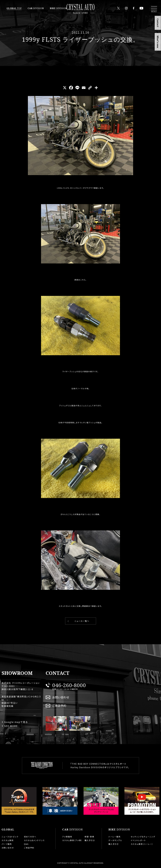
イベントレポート (138, 840)
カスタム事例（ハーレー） (142, 844)
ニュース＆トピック (10, 837)
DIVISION (36, 8)
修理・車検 (89, 837)
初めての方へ (30, 837)
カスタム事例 (8, 840)
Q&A (26, 844)
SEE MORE (11, 726)
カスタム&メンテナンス (34, 840)
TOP (14, 8)
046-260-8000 (69, 685)
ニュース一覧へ (82, 621)
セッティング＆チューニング (143, 837)
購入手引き (90, 840)
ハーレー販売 (115, 837)
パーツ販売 (7, 844)
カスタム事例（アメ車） (72, 840)
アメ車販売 (67, 837)
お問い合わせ (61, 697)
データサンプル (115, 840)
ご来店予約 (59, 705)
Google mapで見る (16, 722)
